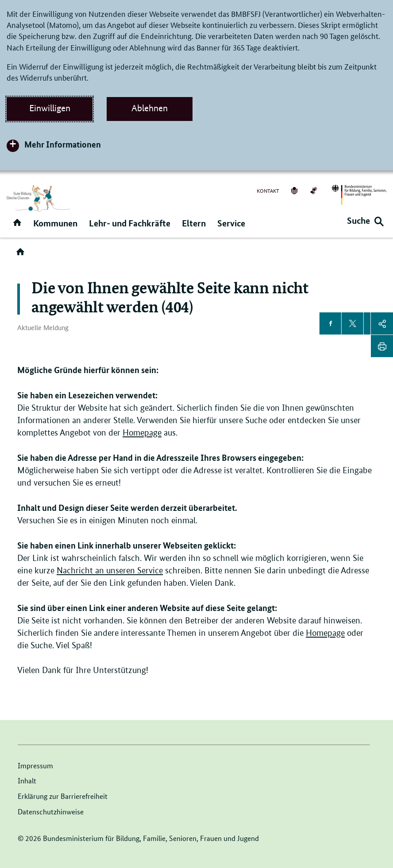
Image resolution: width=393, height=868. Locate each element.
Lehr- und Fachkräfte (130, 223)
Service (231, 223)
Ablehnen (150, 108)
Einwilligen (50, 108)
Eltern (194, 223)
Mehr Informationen (63, 144)
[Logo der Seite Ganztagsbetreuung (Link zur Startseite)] (38, 198)
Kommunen (55, 223)
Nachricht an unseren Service (110, 570)
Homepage (142, 433)
